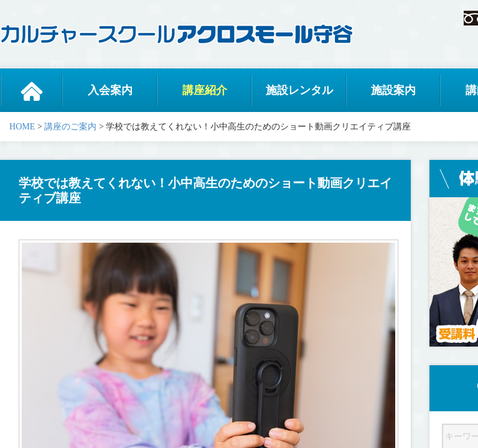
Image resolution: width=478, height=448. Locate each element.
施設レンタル (299, 90)
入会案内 (110, 90)
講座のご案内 (70, 126)
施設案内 (393, 90)
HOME (22, 126)
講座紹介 (205, 90)
